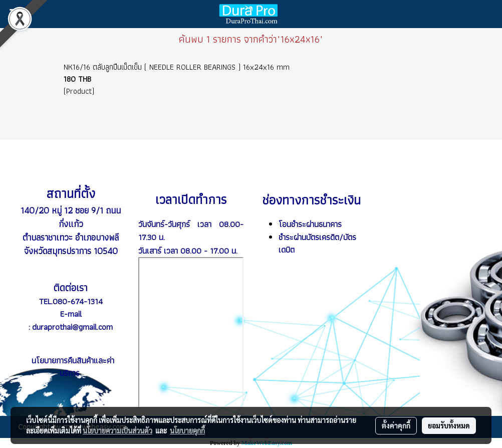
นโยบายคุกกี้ (187, 430)
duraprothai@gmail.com (72, 327)
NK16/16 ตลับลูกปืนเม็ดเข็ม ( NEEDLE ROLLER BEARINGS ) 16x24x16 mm (177, 67)
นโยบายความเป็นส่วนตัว (117, 430)
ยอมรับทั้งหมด (449, 425)
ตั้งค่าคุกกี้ (396, 425)
